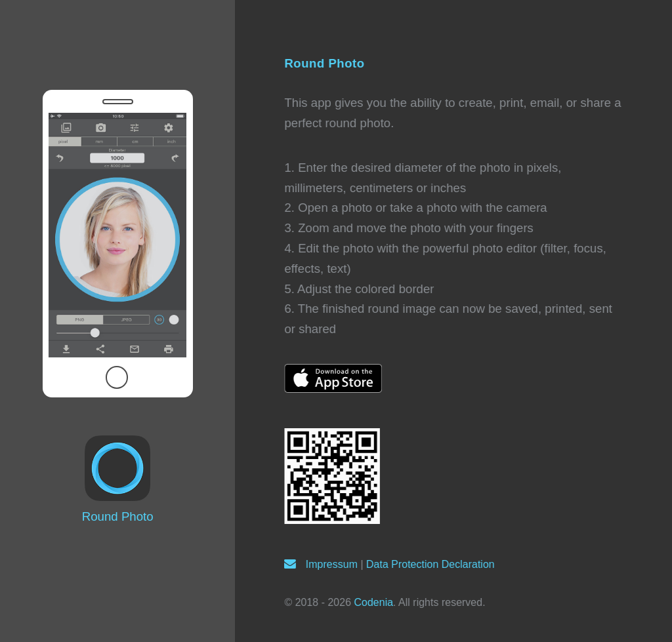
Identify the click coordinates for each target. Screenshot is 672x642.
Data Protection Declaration (430, 564)
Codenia (373, 602)
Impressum (332, 564)
